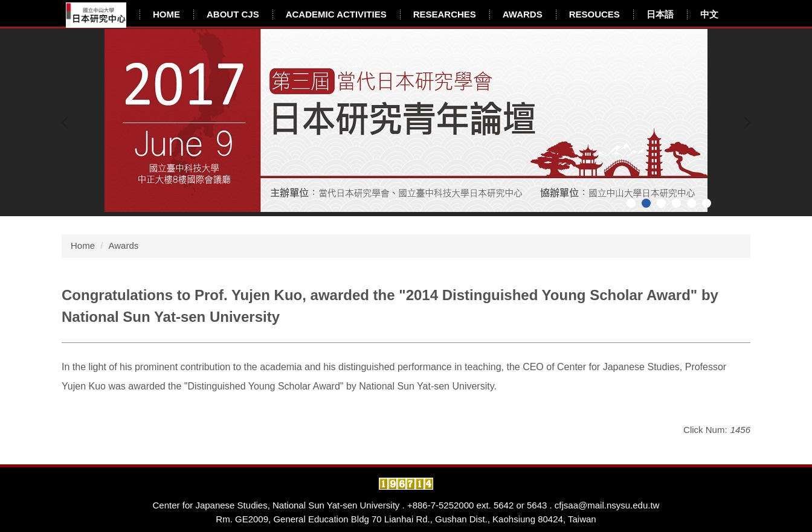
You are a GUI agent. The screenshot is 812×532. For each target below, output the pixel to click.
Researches (445, 14)
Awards (523, 14)
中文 (709, 14)
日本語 (660, 14)
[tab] (631, 203)
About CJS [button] (233, 14)
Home (166, 14)
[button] (68, 123)
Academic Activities (336, 14)
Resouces (594, 14)
